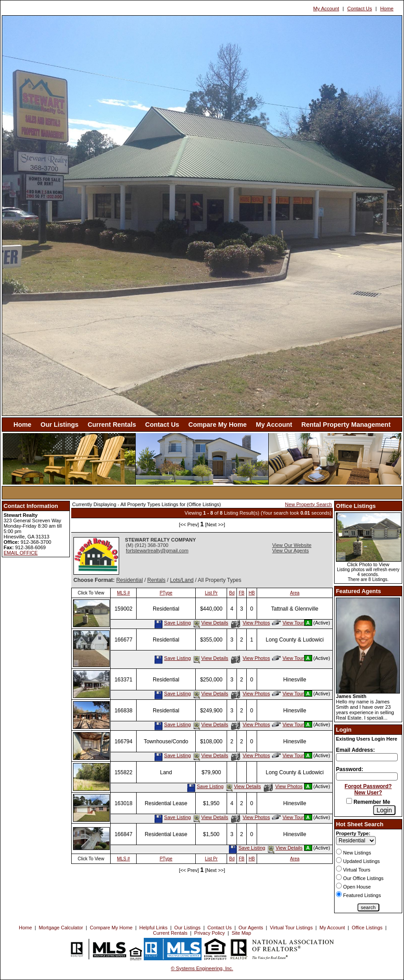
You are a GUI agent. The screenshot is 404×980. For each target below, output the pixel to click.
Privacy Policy (210, 933)
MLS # (123, 593)
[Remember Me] (349, 801)
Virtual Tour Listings (292, 928)
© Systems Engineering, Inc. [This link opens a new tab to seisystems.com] (202, 968)
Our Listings (59, 425)
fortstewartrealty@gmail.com (157, 551)
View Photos (251, 623)
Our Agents (251, 928)
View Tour (288, 623)
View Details (210, 623)
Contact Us (359, 9)
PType (166, 593)
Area (294, 593)
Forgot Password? (368, 786)
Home (387, 9)
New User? (368, 793)
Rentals (157, 580)
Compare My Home (218, 425)
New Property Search (308, 504)
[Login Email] (367, 757)
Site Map (241, 933)
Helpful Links (153, 928)
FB (242, 593)
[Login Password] (367, 776)
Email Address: (355, 750)
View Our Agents (291, 551)
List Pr (211, 593)
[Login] (384, 810)
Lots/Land (182, 580)
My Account (326, 9)
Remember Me (368, 802)
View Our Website (292, 545)
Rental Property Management (346, 425)
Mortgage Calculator (61, 928)
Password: (350, 769)
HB (252, 593)
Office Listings (367, 928)
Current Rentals (112, 425)
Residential (129, 580)
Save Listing (172, 623)
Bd (232, 593)
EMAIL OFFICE (21, 553)
